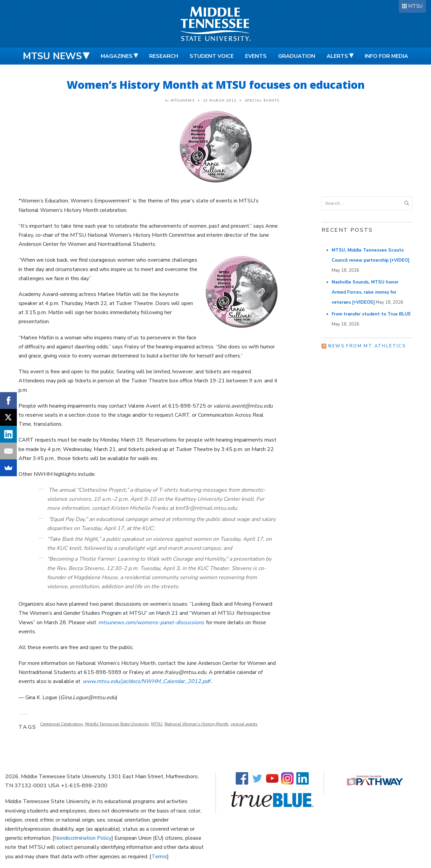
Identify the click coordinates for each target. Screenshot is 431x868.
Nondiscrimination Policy (83, 838)
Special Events (262, 101)
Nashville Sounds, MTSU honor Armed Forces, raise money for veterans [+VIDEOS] (365, 292)
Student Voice (212, 56)
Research (164, 56)
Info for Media (386, 56)
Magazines (117, 56)
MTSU (415, 6)
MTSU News (52, 56)
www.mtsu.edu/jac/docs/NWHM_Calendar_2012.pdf (146, 681)
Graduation (297, 56)
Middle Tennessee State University (117, 724)
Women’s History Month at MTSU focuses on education (216, 85)
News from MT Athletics (367, 346)
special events (244, 724)
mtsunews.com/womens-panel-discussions (151, 622)
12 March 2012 (220, 101)
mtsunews (183, 101)
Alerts (337, 56)
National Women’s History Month (196, 724)
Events (256, 56)
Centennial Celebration (61, 724)
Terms (159, 857)
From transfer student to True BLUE (371, 314)
